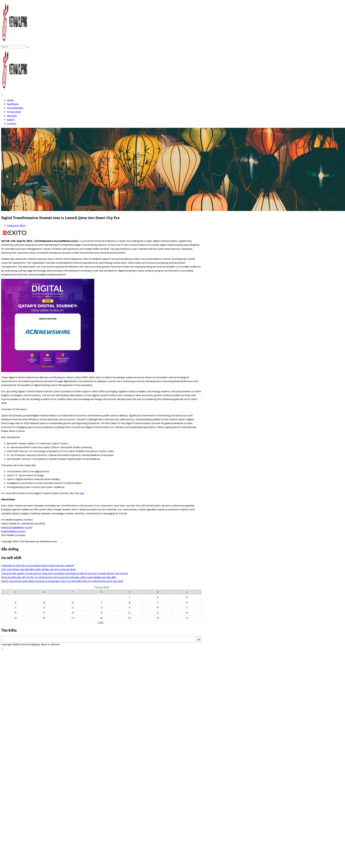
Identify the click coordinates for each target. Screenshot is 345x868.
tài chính (12, 116)
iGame (11, 120)
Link (82, 493)
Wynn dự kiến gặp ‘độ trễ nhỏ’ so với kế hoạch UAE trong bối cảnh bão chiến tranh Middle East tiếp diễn (59, 577)
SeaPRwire (13, 104)
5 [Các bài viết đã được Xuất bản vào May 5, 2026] (44, 602)
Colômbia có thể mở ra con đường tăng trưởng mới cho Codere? (38, 566)
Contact (12, 124)
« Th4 (100, 623)
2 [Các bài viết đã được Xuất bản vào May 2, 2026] (158, 597)
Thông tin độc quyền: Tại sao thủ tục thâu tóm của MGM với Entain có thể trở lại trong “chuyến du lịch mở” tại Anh (64, 573)
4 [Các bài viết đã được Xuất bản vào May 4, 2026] (16, 602)
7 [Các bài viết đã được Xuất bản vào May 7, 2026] (101, 602)
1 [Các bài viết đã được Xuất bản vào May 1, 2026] (130, 597)
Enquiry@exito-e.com (13, 531)
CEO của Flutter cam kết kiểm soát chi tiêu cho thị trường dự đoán (39, 569)
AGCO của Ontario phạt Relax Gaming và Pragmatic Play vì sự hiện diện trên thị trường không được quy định (62, 581)
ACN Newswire (15, 108)
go (199, 639)
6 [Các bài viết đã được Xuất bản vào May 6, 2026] (73, 602)
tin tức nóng (14, 112)
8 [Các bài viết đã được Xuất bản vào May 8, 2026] (130, 602)
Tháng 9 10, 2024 (16, 226)
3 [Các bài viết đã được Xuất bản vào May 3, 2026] (187, 597)
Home (10, 100)
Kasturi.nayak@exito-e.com (17, 527)
